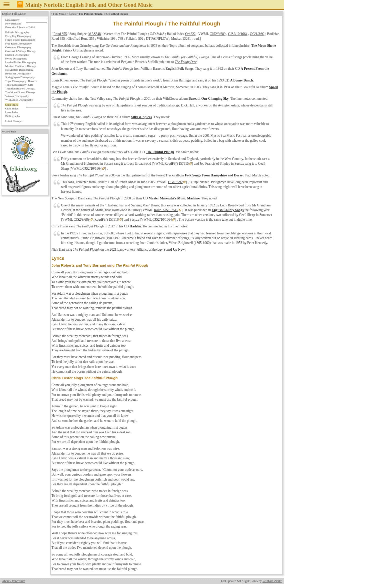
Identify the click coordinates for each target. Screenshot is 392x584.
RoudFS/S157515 (177, 164)
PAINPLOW (160, 39)
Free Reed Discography (18, 43)
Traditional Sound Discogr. (20, 92)
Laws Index (12, 112)
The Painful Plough (160, 152)
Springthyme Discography (20, 77)
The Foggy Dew (186, 62)
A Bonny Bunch (242, 80)
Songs (72, 14)
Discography (12, 20)
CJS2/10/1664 (238, 34)
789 (120, 39)
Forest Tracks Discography (20, 40)
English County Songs (228, 210)
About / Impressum (14, 581)
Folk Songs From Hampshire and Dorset (214, 175)
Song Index (12, 105)
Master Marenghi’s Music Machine (174, 198)
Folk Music (59, 14)
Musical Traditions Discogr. (21, 66)
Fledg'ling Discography (18, 36)
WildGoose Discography (19, 100)
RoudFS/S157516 (107, 220)
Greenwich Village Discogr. (21, 51)
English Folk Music (14, 14)
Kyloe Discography (16, 58)
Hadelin (135, 226)
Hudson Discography (17, 55)
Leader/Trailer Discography (21, 62)
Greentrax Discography (18, 47)
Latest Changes (14, 121)
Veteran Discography (17, 96)
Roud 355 (60, 34)
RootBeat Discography (18, 73)
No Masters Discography (19, 70)
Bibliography (13, 116)
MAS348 (94, 34)
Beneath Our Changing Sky (208, 99)
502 (141, 39)
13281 (186, 39)
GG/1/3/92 (257, 34)
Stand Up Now (174, 250)
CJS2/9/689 (218, 34)
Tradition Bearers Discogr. (20, 88)
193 (113, 39)
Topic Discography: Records (21, 81)
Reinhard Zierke (272, 581)
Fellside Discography (17, 32)
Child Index (12, 108)
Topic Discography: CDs (19, 85)
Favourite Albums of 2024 (20, 27)
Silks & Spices (141, 117)
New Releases (13, 23)
